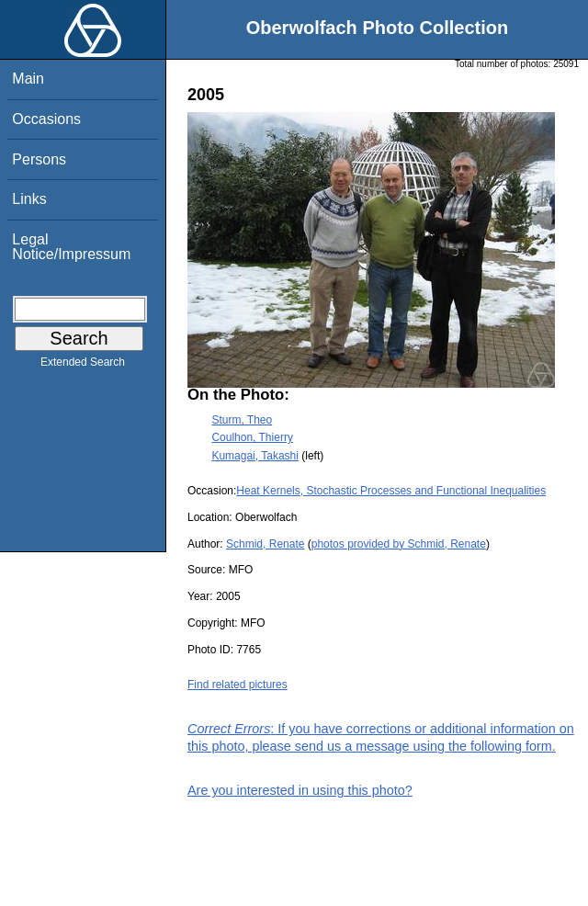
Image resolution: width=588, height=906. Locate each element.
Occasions (46, 119)
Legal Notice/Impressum (71, 247)
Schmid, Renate (265, 544)
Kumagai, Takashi (255, 456)
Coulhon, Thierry (252, 437)
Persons (39, 159)
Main (28, 79)
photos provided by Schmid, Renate (399, 544)
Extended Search (83, 366)
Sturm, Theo (242, 420)
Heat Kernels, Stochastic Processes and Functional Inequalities (391, 491)
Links (29, 199)
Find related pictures (237, 685)
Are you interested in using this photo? (300, 790)
